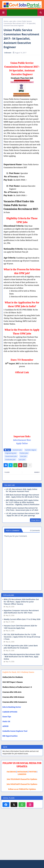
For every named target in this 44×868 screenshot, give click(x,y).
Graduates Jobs (10, 460)
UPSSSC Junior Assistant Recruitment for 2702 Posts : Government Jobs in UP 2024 (22, 509)
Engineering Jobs (11, 453)
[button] (41, 13)
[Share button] (30, 465)
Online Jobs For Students (13, 677)
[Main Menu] (3, 13)
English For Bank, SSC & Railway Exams (18, 672)
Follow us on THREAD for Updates (22, 789)
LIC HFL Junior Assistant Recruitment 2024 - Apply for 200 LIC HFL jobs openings (22, 514)
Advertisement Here (22, 440)
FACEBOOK (11, 772)
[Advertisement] (22, 836)
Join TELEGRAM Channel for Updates (22, 779)
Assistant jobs (17, 450)
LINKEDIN (22, 774)
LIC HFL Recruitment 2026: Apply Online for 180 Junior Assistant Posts (22, 490)
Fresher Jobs (24, 453)
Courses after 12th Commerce (15, 702)
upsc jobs (13, 21)
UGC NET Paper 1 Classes (13, 682)
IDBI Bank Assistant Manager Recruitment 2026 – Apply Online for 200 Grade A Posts (22, 496)
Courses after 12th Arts (12, 692)
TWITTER (33, 772)
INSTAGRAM (22, 772)
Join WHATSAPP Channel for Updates (22, 784)
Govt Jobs (23, 456)
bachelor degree (31, 450)
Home (6, 21)
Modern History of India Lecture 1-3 (17, 687)
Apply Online (22, 443)
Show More (35, 520)
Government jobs (11, 456)
